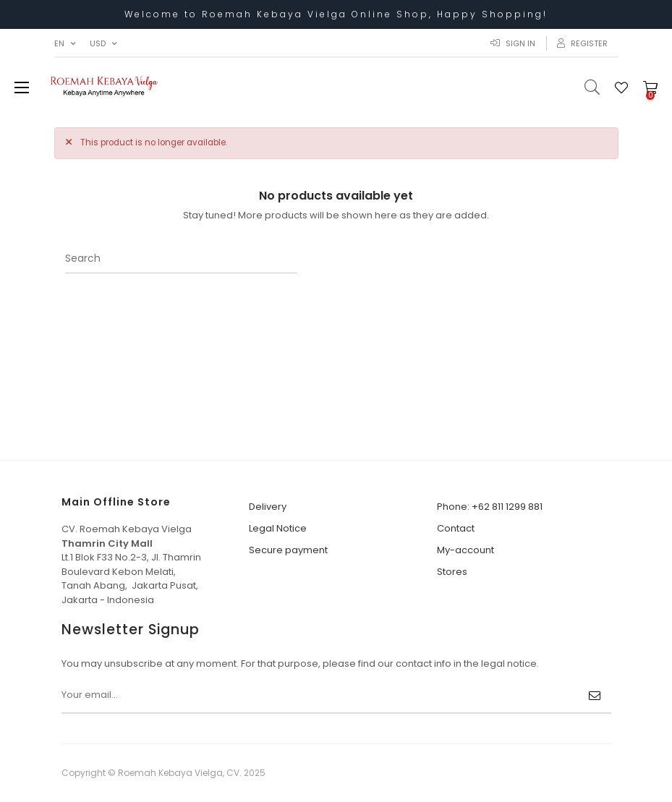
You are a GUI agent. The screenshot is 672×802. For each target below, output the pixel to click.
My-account (465, 550)
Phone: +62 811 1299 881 (490, 507)
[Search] (181, 259)
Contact (456, 528)
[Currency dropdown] (103, 43)
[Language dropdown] (65, 43)
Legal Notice (278, 528)
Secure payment (288, 550)
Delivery (268, 507)
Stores (452, 572)
